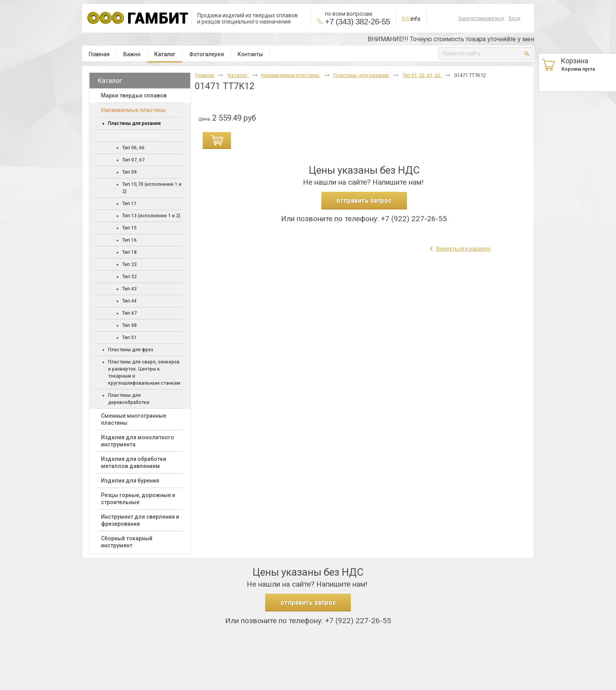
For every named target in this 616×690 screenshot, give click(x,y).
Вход (514, 18)
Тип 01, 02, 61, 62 (422, 75)
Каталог (165, 54)
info (415, 19)
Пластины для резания (361, 75)
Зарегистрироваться (481, 18)
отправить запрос (364, 201)
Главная (204, 75)
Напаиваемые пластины (291, 75)
